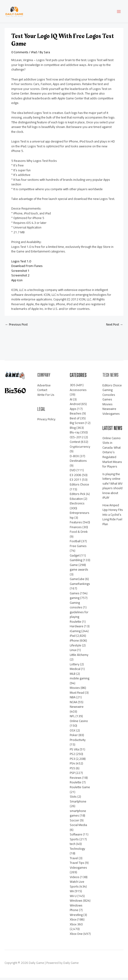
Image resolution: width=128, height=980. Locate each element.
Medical (75, 671)
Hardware (77, 628)
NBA (73, 699)
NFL (72, 718)
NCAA (73, 704)
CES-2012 (77, 439)
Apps (73, 411)
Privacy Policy (46, 421)
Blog (73, 430)
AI (71, 401)
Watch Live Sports (77, 886)
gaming (75, 600)
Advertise (44, 387)
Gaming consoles (76, 607)
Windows (76, 903)
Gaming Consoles (109, 394)
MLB (73, 676)
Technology (77, 851)
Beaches (76, 415)
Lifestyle (76, 647)
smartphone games (78, 815)
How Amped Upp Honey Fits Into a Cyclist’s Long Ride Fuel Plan (113, 517)
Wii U (73, 898)
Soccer (74, 822)
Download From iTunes (27, 268)
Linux (73, 652)
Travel (74, 860)
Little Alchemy (79, 657)
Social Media (78, 827)
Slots (73, 799)
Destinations (78, 463)
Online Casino (79, 723)
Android (75, 406)
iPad (34, 54)
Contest (75, 444)
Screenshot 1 (20, 273)
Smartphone (78, 803)
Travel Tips (77, 865)
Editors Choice (79, 486)
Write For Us (46, 397)
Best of (75, 420)
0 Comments (20, 54)
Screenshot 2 (20, 277)
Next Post (115, 326)
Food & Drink (79, 534)
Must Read (77, 695)
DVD (73, 472)
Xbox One (76, 936)
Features (76, 524)
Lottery (75, 666)
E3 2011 (76, 482)
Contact (42, 392)
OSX (73, 732)
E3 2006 (76, 477)
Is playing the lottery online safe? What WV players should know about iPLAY (112, 488)
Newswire (77, 709)
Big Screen (77, 425)
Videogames (78, 870)
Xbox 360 (76, 926)
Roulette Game (80, 789)
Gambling (76, 562)
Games (75, 595)
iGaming (75, 633)
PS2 (72, 756)
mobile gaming (80, 680)
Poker (74, 737)
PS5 (72, 770)
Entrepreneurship (80, 517)
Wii (72, 893)
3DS (73, 387)
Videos (75, 879)
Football (75, 543)
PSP (72, 775)
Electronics (77, 505)
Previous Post (16, 326)
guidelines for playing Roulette (79, 619)
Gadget (75, 557)
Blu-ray (75, 434)
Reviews (76, 780)
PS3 (72, 761)
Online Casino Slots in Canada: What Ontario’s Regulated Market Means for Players (112, 454)
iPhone (74, 642)
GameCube (77, 581)
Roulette (76, 785)
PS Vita (74, 751)
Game (74, 567)
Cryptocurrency (80, 449)
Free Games (78, 548)
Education (76, 501)
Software (76, 836)
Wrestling (76, 917)
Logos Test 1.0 (21, 263)
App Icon (17, 282)
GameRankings (80, 586)
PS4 (72, 766)
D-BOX (74, 458)
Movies (75, 690)
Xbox (73, 922)
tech (73, 846)
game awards (79, 571)
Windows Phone (76, 910)
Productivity (78, 742)
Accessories (78, 392)
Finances (76, 529)
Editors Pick (78, 496)
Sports (74, 841)
